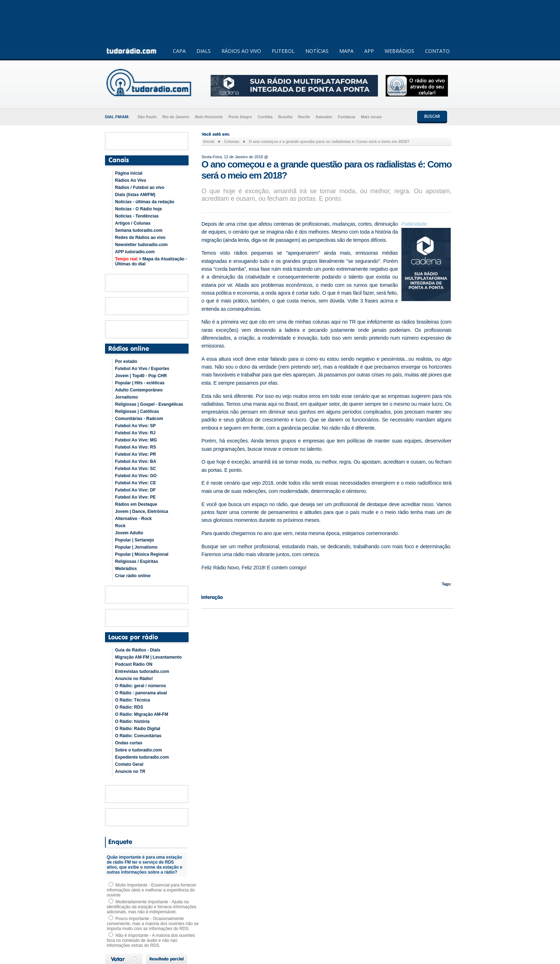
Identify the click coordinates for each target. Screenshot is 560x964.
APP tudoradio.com (135, 252)
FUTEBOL (283, 51)
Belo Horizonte (209, 117)
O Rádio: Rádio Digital (138, 729)
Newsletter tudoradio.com (141, 245)
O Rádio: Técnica (132, 700)
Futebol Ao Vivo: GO (136, 476)
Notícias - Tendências (137, 216)
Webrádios (126, 569)
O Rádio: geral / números (141, 686)
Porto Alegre (240, 117)
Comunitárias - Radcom (139, 419)
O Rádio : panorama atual (141, 693)
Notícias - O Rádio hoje (138, 209)
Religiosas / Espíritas (137, 561)
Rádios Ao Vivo (131, 180)
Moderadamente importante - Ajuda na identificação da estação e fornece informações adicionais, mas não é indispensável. (152, 907)
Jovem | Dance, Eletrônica (142, 511)
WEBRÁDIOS (399, 51)
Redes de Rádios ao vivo (140, 238)
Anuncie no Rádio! (134, 679)
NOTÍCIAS (317, 51)
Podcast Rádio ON (134, 664)
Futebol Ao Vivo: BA (136, 461)
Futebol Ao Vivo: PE (135, 497)
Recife (304, 117)
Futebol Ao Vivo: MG (136, 440)
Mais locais (372, 117)
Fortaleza (346, 117)
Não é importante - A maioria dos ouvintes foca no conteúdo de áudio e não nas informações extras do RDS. (151, 940)
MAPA (346, 51)
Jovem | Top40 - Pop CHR (141, 376)
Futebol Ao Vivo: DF (135, 490)
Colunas (232, 141)
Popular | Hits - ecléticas (140, 383)
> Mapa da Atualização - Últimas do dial (151, 261)
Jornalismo (126, 397)
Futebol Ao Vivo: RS (136, 447)
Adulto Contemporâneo (139, 390)
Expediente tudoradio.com (142, 757)
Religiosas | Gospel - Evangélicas (149, 404)
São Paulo (147, 117)
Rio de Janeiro (176, 117)
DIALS (204, 51)
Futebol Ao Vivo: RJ (135, 433)
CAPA (179, 51)
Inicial (209, 141)
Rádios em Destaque (136, 504)
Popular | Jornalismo (136, 547)
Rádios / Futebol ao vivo (140, 188)
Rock (120, 526)
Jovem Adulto (129, 533)
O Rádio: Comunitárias (138, 736)
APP (369, 51)
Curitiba (265, 117)
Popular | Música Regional (142, 554)
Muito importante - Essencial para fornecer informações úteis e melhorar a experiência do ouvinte (151, 890)
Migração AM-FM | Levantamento (148, 657)
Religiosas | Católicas (137, 411)
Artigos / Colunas (133, 223)
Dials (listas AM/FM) (135, 195)
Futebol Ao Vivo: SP (135, 426)
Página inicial (129, 173)
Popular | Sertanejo (134, 540)
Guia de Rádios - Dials (138, 650)
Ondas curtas (129, 743)
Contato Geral (129, 764)
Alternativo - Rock (133, 519)
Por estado (126, 361)
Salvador (324, 117)
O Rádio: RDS (129, 707)
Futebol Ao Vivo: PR (136, 454)
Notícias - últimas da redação (145, 202)
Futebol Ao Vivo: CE (136, 483)
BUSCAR (432, 116)
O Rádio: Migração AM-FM (142, 714)
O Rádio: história (132, 721)
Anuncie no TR (130, 771)
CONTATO (437, 51)
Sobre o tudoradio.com (138, 750)
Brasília (285, 117)
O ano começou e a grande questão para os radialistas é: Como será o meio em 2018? (329, 141)
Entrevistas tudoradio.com (142, 671)
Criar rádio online (133, 576)
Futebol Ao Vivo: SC (136, 469)
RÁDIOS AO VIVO (241, 51)
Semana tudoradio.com (139, 230)
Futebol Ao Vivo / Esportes (142, 369)
